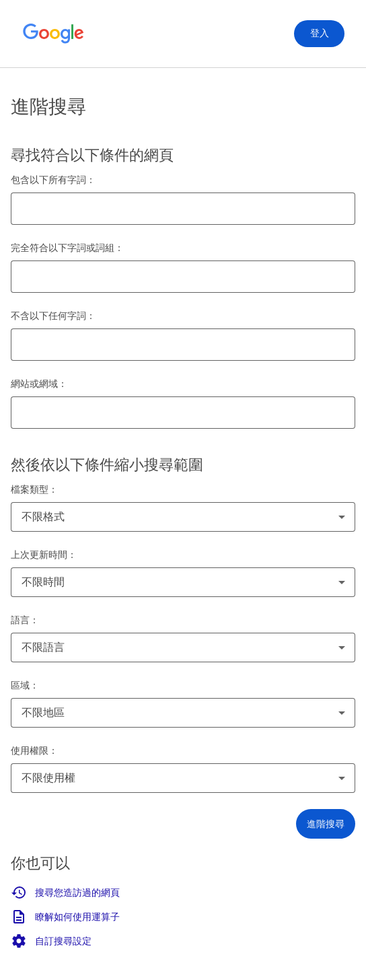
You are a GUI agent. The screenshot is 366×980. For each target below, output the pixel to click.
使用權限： (34, 750)
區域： (25, 685)
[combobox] (183, 517)
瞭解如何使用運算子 (65, 917)
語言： (25, 620)
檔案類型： (34, 489)
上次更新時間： (44, 555)
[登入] (319, 34)
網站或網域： (39, 384)
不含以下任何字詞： (53, 316)
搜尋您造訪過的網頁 (65, 893)
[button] (326, 824)
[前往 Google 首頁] (54, 34)
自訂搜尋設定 (51, 941)
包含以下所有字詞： (53, 180)
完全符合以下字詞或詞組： (67, 248)
